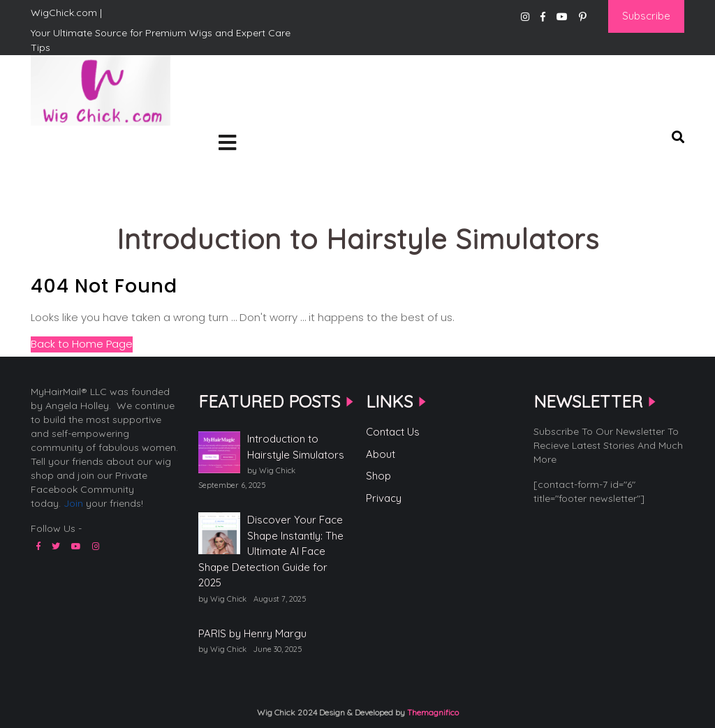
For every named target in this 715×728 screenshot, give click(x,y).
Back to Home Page (82, 344)
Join (73, 503)
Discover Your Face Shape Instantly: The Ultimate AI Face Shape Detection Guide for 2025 (271, 551)
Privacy (384, 498)
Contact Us (393, 432)
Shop (378, 476)
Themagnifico (432, 712)
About (381, 454)
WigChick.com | (80, 147)
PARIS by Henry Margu (252, 633)
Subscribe (646, 16)
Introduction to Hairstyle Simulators (296, 447)
